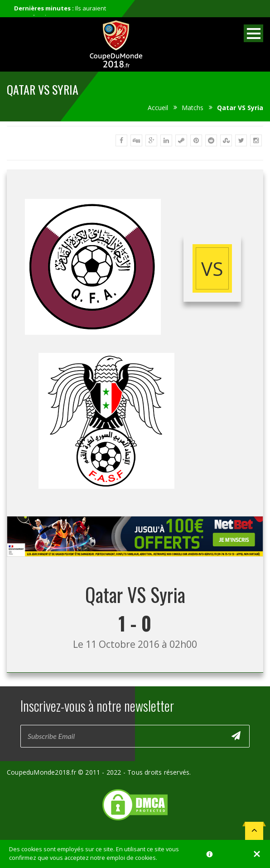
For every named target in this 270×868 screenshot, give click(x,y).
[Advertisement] (135, 565)
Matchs (193, 108)
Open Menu (253, 33)
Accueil (158, 108)
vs (212, 268)
